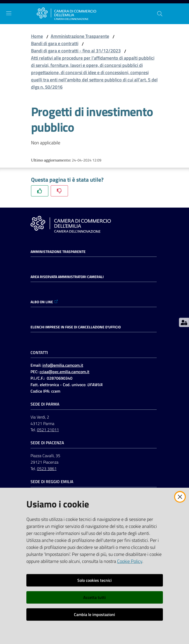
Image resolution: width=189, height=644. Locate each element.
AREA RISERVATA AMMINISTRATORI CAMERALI (67, 277)
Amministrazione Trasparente (80, 36)
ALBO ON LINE (44, 302)
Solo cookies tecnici (94, 580)
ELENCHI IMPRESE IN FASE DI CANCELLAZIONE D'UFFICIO (76, 327)
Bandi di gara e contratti (55, 43)
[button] (160, 14)
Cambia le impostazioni (94, 614)
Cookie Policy (130, 561)
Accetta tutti (94, 597)
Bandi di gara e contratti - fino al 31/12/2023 (76, 51)
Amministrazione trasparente (58, 252)
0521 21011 (48, 430)
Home (37, 36)
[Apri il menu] (9, 13)
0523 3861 (47, 469)
